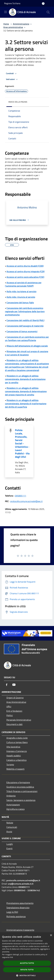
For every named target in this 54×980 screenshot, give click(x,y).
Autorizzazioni (13, 805)
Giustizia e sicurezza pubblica (20, 787)
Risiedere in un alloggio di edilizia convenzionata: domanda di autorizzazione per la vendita (25, 379)
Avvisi (9, 832)
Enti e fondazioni (14, 711)
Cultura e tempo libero (17, 742)
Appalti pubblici (14, 756)
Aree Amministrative (16, 702)
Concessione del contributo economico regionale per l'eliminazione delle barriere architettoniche (25, 311)
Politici (10, 715)
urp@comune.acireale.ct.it (21, 884)
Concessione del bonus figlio (20, 303)
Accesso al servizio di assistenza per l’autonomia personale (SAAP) (23, 284)
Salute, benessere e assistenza (21, 800)
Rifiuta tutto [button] (27, 970)
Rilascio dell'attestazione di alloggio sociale (27, 346)
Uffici (9, 706)
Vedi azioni (12, 79)
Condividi (12, 74)
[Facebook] (7, 685)
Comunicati (12, 827)
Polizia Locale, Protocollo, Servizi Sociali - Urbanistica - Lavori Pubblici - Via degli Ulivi (22, 443)
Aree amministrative (13, 27)
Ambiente (11, 796)
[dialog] (27, 956)
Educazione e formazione (18, 782)
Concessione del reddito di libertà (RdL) (25, 320)
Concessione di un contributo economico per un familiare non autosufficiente (27, 339)
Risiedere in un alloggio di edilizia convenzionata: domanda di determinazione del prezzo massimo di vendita (26, 391)
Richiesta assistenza (16, 916)
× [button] (51, 935)
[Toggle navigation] (6, 12)
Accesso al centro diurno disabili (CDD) (25, 266)
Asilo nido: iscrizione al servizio (21, 291)
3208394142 (34, 890)
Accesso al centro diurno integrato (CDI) (26, 271)
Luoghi (10, 844)
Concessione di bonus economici (22, 331)
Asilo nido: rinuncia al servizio (21, 297)
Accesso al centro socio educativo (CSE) (25, 277)
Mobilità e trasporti (15, 769)
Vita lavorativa (13, 747)
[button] (27, 975)
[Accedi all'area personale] (43, 4)
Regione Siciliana (12, 3)
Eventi (9, 848)
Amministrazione (21, 24)
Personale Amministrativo (19, 720)
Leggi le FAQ (12, 912)
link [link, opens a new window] (11, 957)
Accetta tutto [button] (27, 963)
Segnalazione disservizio (18, 908)
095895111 (21, 496)
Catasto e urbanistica (16, 760)
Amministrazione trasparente (20, 930)
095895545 (20, 890)
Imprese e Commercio (17, 751)
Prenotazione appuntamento (20, 903)
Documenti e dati (14, 724)
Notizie (10, 823)
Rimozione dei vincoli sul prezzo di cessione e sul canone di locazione (27, 353)
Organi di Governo (15, 698)
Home (6, 24)
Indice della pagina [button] (18, 102)
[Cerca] (48, 12)
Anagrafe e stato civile (17, 738)
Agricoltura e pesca (15, 809)
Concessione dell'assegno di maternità (25, 326)
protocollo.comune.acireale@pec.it (26, 501)
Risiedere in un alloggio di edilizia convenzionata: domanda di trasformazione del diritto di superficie (26, 404)
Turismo (10, 764)
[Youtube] (14, 685)
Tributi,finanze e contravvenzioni (22, 791)
